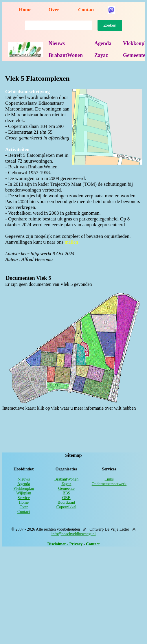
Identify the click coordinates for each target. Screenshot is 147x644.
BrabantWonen (66, 55)
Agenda (103, 43)
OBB (66, 498)
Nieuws (57, 43)
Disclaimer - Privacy (65, 544)
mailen (71, 242)
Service (24, 498)
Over (54, 10)
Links (109, 479)
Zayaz (101, 55)
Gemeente (66, 488)
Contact (87, 10)
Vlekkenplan (24, 488)
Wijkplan (24, 493)
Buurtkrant (66, 502)
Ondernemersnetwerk (109, 484)
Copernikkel (66, 507)
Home (25, 10)
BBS (66, 493)
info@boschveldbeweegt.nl (73, 534)
